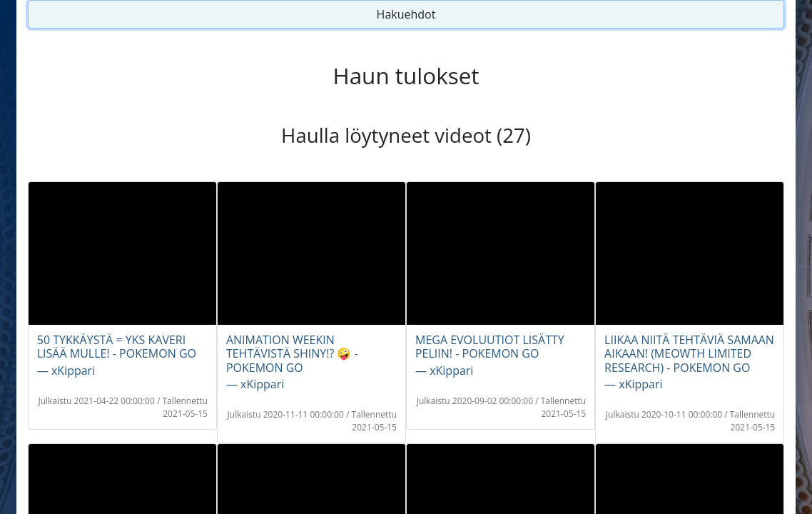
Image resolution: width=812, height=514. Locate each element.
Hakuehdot (406, 14)
